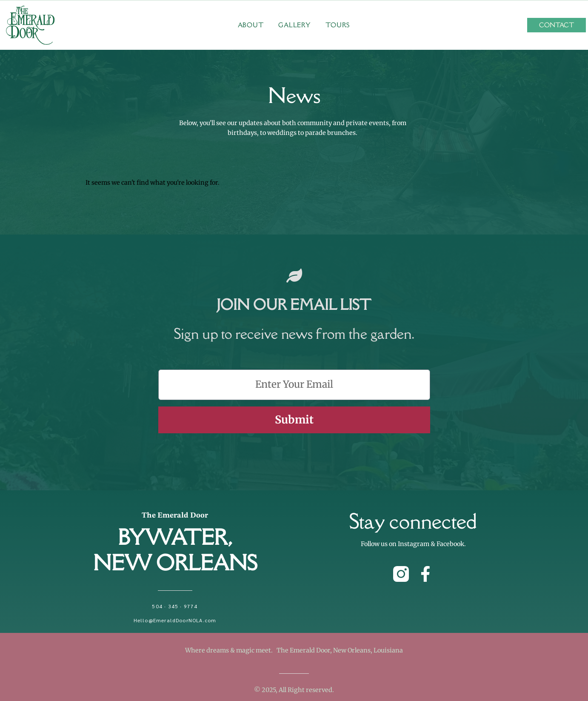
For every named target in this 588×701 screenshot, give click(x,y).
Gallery (294, 25)
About (251, 25)
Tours (338, 25)
